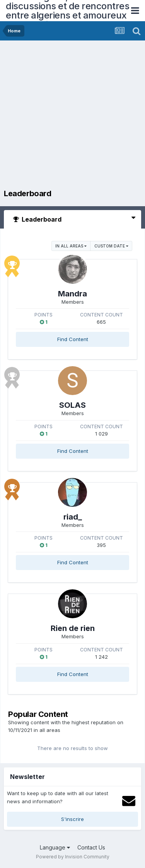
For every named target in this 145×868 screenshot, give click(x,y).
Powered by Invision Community (73, 857)
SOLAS (72, 405)
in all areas (71, 246)
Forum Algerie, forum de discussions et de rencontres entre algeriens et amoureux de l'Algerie (67, 11)
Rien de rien (73, 628)
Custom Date (111, 246)
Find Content (73, 339)
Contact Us (91, 847)
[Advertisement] (72, 117)
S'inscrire (72, 819)
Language (55, 847)
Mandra (72, 294)
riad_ (73, 517)
